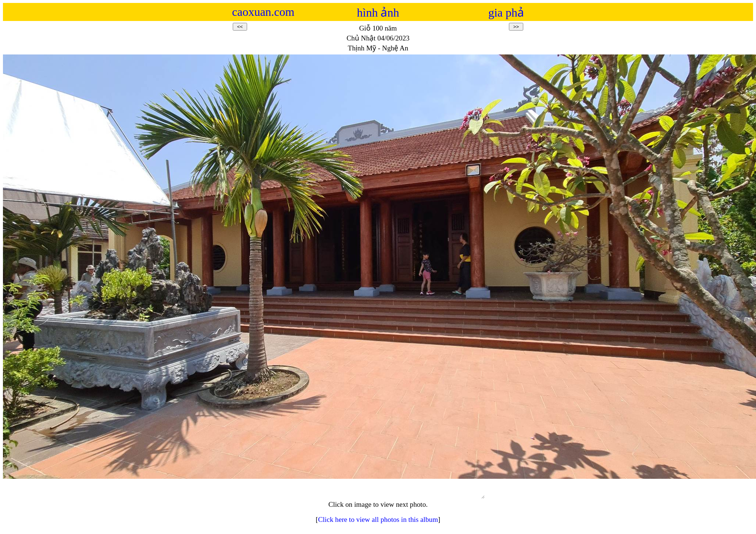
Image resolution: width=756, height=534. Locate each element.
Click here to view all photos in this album (378, 523)
